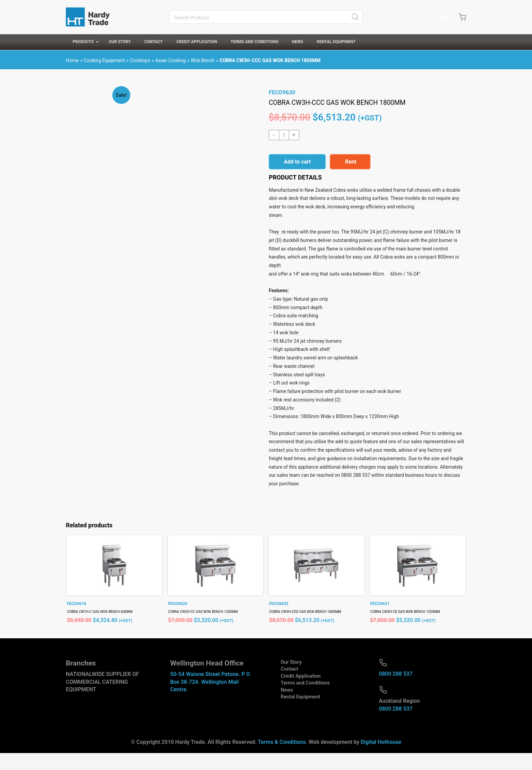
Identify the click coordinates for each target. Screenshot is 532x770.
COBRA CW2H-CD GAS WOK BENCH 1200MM (411, 629)
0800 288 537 (396, 691)
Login (441, 17)
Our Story (286, 679)
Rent (351, 162)
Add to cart (297, 162)
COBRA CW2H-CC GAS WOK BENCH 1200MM (209, 629)
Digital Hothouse (381, 759)
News (281, 709)
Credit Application (296, 694)
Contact (284, 687)
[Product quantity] (284, 135)
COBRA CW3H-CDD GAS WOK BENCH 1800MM (312, 629)
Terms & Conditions (282, 759)
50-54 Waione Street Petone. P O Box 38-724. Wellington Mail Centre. (210, 699)
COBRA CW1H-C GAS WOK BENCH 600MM (106, 629)
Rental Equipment (296, 717)
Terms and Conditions (301, 702)
